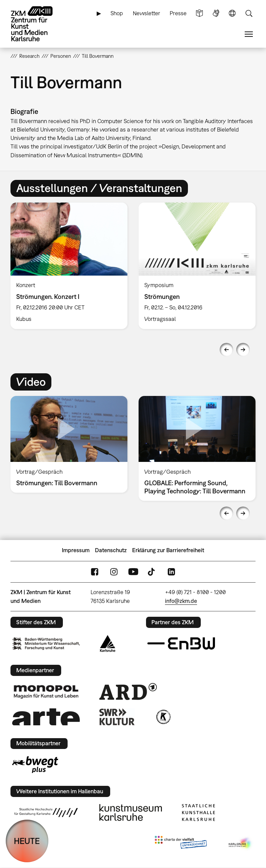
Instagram (114, 572)
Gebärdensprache (216, 13)
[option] (69, 266)
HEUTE (27, 841)
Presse (178, 13)
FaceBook (95, 572)
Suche (249, 13)
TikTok (152, 572)
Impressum (76, 550)
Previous (226, 350)
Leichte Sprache (199, 13)
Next (243, 350)
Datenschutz (111, 550)
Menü (249, 34)
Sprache (232, 13)
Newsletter (147, 13)
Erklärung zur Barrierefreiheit (168, 550)
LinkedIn (171, 572)
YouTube (133, 572)
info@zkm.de (181, 601)
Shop (117, 13)
